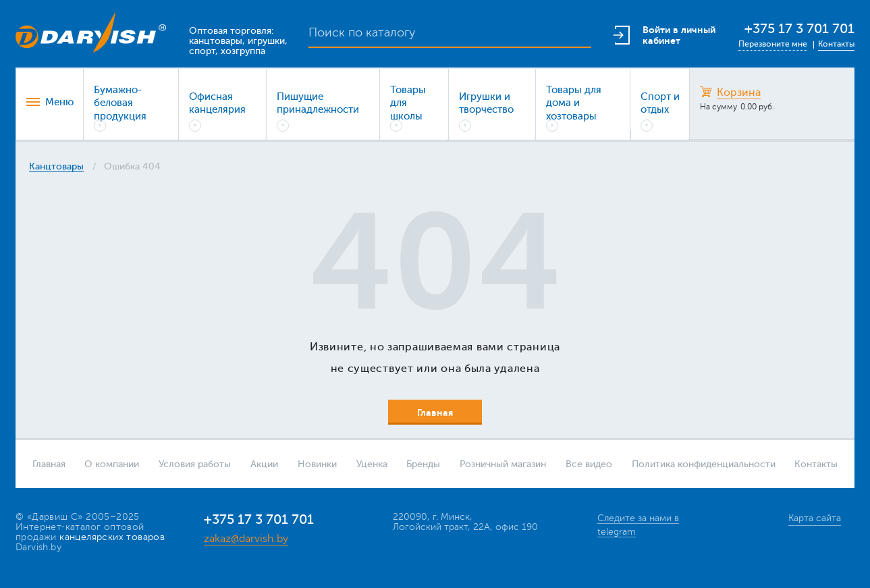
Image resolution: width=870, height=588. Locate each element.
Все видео (589, 464)
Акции (264, 464)
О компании (112, 464)
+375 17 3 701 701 (799, 29)
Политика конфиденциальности (704, 464)
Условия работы (195, 464)
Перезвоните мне (773, 44)
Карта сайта (815, 518)
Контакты (836, 44)
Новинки (317, 464)
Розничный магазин (503, 464)
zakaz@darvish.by (246, 539)
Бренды (423, 464)
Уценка (372, 464)
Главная (49, 464)
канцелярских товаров (112, 537)
